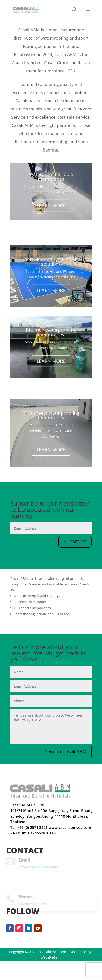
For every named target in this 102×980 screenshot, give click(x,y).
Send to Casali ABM (66, 751)
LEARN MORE (51, 206)
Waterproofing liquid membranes (51, 177)
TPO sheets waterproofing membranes (51, 416)
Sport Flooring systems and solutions (51, 262)
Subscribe (75, 541)
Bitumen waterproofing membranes (51, 333)
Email (24, 860)
